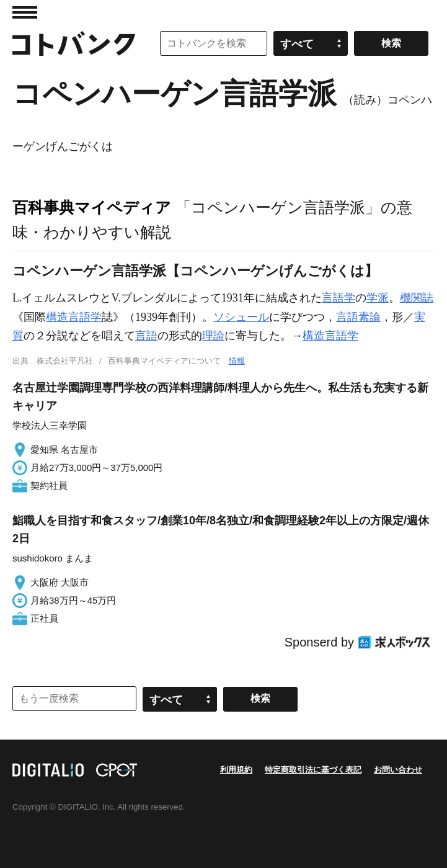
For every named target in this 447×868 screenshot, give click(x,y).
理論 (213, 336)
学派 (378, 298)
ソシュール (241, 317)
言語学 (339, 298)
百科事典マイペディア (92, 207)
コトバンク (74, 43)
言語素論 (358, 317)
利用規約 (236, 770)
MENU (25, 12)
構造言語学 (74, 317)
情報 (237, 361)
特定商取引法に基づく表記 (313, 770)
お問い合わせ (398, 770)
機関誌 (417, 298)
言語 (146, 336)
